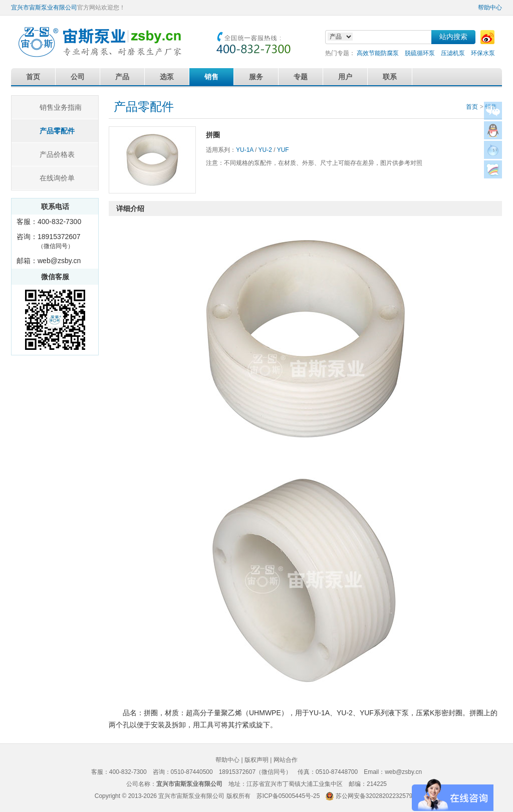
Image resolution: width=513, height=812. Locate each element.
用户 (345, 77)
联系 (390, 77)
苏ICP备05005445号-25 (288, 796)
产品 (122, 77)
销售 (211, 77)
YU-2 (265, 150)
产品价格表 (57, 154)
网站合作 (286, 760)
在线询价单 (57, 178)
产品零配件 (57, 131)
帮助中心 (490, 8)
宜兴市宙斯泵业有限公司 (44, 8)
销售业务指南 (61, 107)
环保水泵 (483, 53)
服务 (256, 77)
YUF (283, 150)
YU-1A (245, 150)
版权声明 (256, 760)
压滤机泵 (453, 53)
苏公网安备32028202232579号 (377, 796)
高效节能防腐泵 (378, 53)
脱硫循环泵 (420, 53)
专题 (301, 77)
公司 (78, 77)
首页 (33, 77)
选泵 (167, 77)
